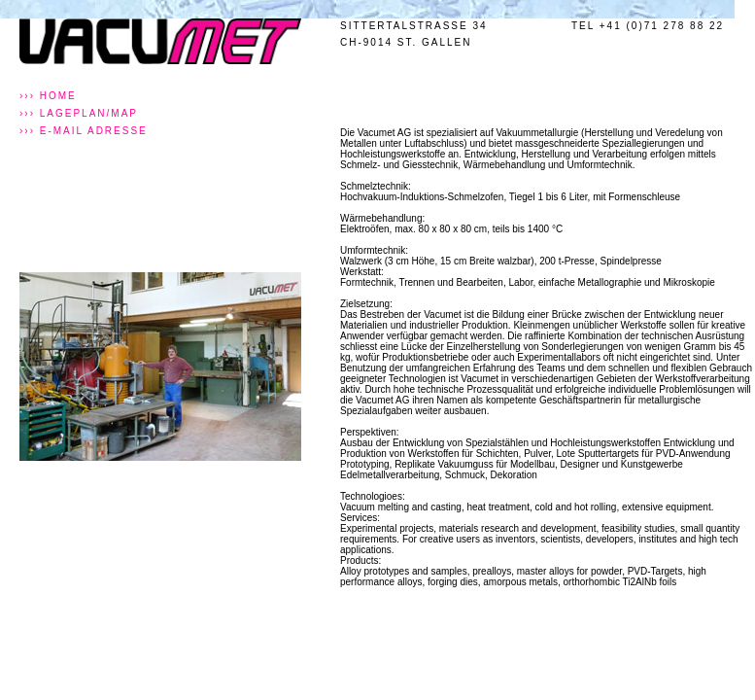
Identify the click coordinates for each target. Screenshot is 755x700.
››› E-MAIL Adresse (84, 131)
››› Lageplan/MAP (79, 113)
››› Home (48, 96)
